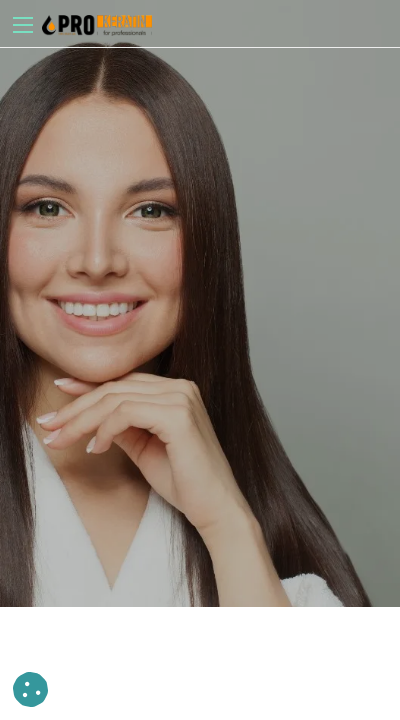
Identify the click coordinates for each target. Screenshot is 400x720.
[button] (30, 689)
